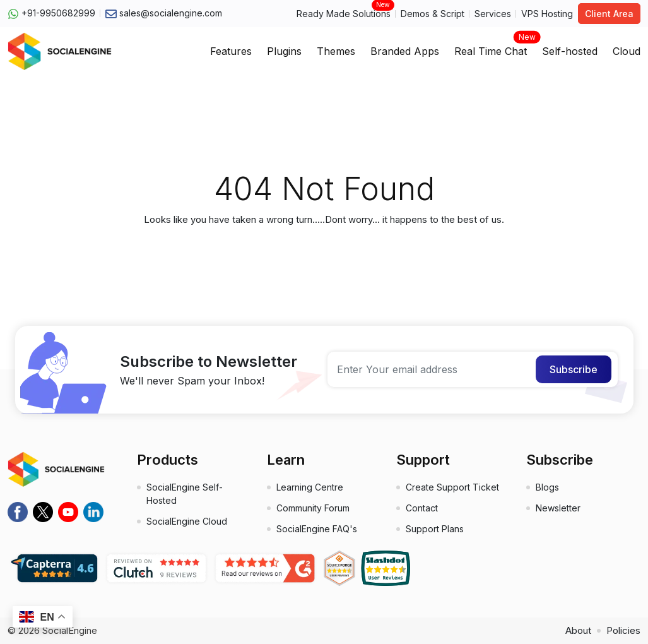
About (578, 630)
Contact (422, 508)
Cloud (627, 51)
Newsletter (558, 508)
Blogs (547, 487)
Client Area (609, 14)
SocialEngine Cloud (187, 521)
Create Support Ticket (452, 487)
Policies (623, 630)
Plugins (284, 51)
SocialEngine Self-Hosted (185, 494)
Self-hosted (570, 51)
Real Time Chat (491, 47)
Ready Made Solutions (344, 13)
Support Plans (435, 529)
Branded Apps (405, 51)
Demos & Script (433, 14)
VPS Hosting (547, 14)
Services (493, 14)
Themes (336, 51)
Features (231, 51)
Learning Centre (310, 487)
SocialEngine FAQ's (317, 529)
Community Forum (313, 508)
